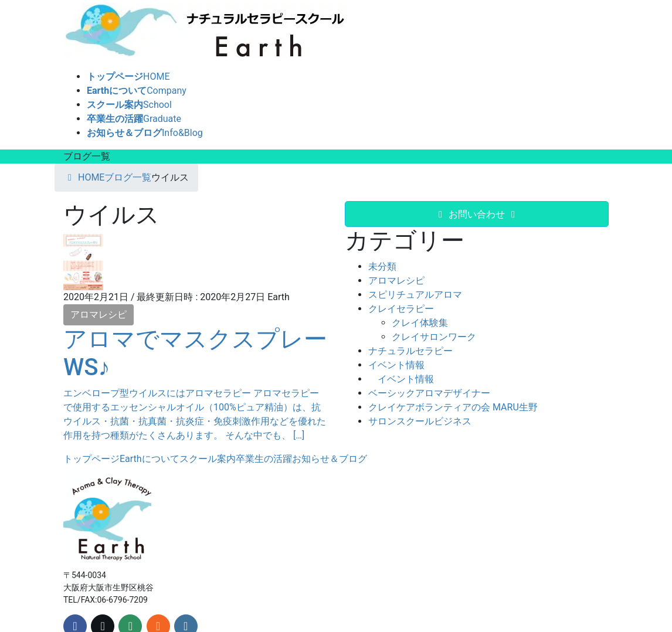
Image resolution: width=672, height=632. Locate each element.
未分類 (382, 266)
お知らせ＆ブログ (330, 459)
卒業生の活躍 (264, 459)
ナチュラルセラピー (410, 351)
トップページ (91, 459)
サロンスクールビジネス (420, 421)
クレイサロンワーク (434, 337)
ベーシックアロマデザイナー (429, 393)
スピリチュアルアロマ (415, 295)
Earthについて (150, 459)
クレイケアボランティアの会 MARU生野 (453, 407)
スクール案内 (208, 459)
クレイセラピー (401, 309)
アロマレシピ (99, 315)
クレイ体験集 (420, 323)
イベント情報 (396, 365)
